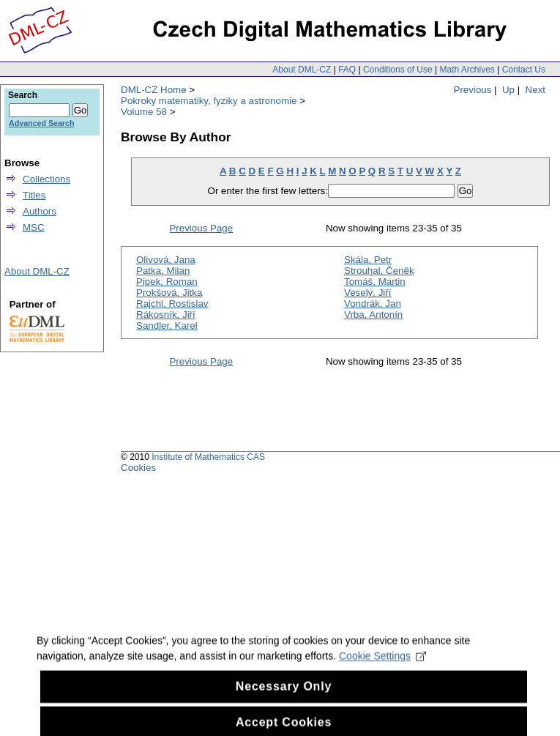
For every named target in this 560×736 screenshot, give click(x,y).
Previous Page (201, 228)
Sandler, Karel (167, 326)
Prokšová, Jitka (169, 293)
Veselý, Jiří (367, 293)
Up (508, 90)
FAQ (347, 70)
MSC (34, 227)
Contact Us (524, 70)
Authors (40, 211)
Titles (34, 195)
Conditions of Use (398, 70)
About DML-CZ (302, 70)
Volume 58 (144, 112)
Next (535, 90)
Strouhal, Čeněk (379, 271)
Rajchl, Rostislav (172, 304)
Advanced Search (41, 123)
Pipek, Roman (167, 282)
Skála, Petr (368, 260)
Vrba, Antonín (373, 315)
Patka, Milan (163, 271)
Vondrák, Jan (373, 304)
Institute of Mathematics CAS (208, 457)
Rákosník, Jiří (166, 315)
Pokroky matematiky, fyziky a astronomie (209, 101)
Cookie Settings (382, 666)
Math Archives (467, 70)
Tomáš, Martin (375, 282)
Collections (46, 179)
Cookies (138, 468)
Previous (473, 90)
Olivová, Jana (166, 260)
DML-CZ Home (154, 90)
